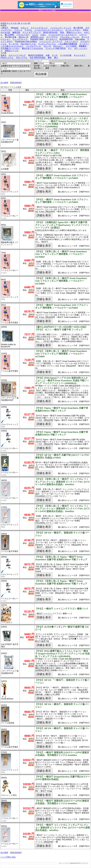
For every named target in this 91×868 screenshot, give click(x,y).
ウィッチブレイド (20, 39)
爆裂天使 (16, 32)
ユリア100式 (71, 46)
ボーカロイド (51, 39)
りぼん (43, 35)
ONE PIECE (60, 48)
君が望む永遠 (11, 37)
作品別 (3, 23)
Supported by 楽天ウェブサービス (79, 863)
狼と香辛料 (78, 28)
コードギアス (52, 37)
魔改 (50, 58)
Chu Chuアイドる (28, 44)
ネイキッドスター (73, 30)
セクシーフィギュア (84, 13)
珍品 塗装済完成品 (37, 58)
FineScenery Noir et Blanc (26, 41)
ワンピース (50, 48)
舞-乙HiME (9, 35)
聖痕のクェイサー (74, 32)
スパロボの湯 (66, 55)
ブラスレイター (23, 35)
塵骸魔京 (83, 46)
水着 (48, 55)
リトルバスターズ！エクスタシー (49, 30)
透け (56, 58)
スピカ (35, 35)
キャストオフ (80, 55)
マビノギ (47, 46)
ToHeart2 (14, 28)
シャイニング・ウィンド (61, 28)
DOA (62, 32)
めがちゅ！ (58, 46)
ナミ (70, 48)
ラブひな (28, 30)
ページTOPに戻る (8, 857)
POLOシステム (7, 58)
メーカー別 (25, 23)
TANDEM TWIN (37, 39)
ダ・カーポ (13, 44)
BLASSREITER (66, 39)
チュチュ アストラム (47, 44)
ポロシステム (22, 58)
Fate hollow (80, 39)
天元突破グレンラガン (10, 48)
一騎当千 (4, 28)
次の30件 (4, 83)
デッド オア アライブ (32, 32)
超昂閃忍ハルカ (37, 37)
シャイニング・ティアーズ (51, 41)
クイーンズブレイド (39, 28)
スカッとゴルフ (71, 41)
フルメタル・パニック (70, 37)
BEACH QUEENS (36, 55)
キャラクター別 (13, 23)
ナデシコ (18, 30)
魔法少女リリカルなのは (32, 48)
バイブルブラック (33, 46)
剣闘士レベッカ (11, 51)
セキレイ (25, 28)
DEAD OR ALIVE (50, 32)
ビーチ (55, 55)
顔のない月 (23, 37)
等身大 (3, 55)
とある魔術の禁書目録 (68, 44)
